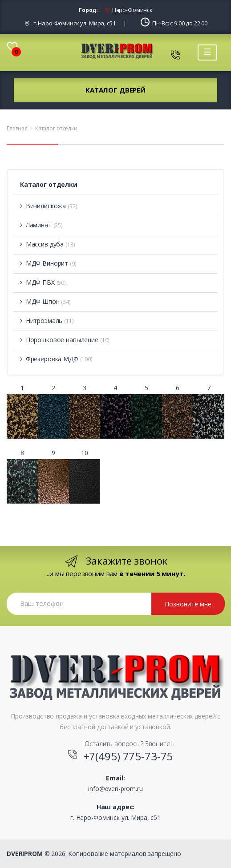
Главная (17, 129)
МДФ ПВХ (43, 282)
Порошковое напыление (65, 340)
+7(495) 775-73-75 (128, 756)
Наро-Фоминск (132, 10)
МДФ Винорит (48, 263)
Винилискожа (49, 206)
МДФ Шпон (45, 301)
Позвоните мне (188, 604)
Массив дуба (48, 244)
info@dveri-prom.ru (115, 789)
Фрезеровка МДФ (56, 359)
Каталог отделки (56, 129)
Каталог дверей (115, 90)
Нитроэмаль (47, 321)
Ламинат (41, 225)
